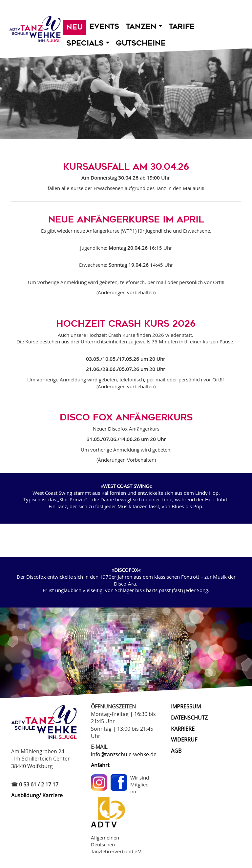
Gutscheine (141, 43)
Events (104, 26)
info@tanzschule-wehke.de (124, 754)
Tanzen (144, 26)
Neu (74, 27)
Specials (88, 43)
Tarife (182, 26)
